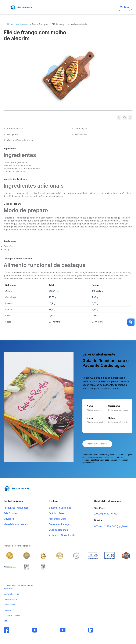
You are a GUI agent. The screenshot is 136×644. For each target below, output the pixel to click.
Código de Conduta (12, 615)
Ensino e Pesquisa (11, 594)
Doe (126, 7)
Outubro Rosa (57, 513)
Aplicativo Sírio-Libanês (62, 535)
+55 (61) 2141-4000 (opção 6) (111, 527)
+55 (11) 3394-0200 (105, 514)
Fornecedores (9, 605)
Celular (112, 418)
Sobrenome (114, 406)
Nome (90, 406)
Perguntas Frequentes (16, 508)
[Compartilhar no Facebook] (125, 118)
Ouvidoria (9, 519)
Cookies (7, 621)
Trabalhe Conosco (11, 599)
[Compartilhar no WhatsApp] (130, 118)
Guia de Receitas (58, 530)
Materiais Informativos (16, 524)
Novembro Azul (58, 519)
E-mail (90, 418)
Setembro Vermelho (60, 508)
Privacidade (9, 589)
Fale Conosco (11, 513)
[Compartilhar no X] (119, 118)
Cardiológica (22, 24)
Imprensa (8, 610)
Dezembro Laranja (59, 524)
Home (10, 24)
